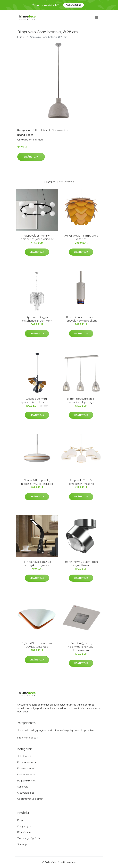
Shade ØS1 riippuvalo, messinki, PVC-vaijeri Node (37, 482)
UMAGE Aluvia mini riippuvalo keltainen (81, 237)
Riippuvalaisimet (60, 130)
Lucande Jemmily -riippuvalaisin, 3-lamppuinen (37, 400)
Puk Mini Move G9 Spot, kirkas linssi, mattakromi (81, 564)
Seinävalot (23, 787)
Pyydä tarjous (73, 5)
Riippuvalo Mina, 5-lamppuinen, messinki (81, 482)
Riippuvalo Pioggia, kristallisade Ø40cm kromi (37, 319)
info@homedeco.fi (28, 738)
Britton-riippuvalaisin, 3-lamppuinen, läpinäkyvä (81, 400)
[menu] (97, 18)
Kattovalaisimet (41, 130)
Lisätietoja (31, 157)
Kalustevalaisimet (27, 762)
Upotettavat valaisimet (30, 799)
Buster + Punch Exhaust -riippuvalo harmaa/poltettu (81, 319)
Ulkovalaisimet (26, 793)
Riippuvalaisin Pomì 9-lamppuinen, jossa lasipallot (37, 237)
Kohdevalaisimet (27, 774)
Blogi (20, 820)
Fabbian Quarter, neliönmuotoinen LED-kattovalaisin (81, 647)
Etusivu (21, 37)
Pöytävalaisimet (26, 781)
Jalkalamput (24, 756)
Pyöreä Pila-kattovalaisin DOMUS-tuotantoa (37, 645)
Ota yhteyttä (24, 826)
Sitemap (22, 844)
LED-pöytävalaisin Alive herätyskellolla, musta (37, 564)
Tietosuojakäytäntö (29, 838)
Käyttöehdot (25, 832)
